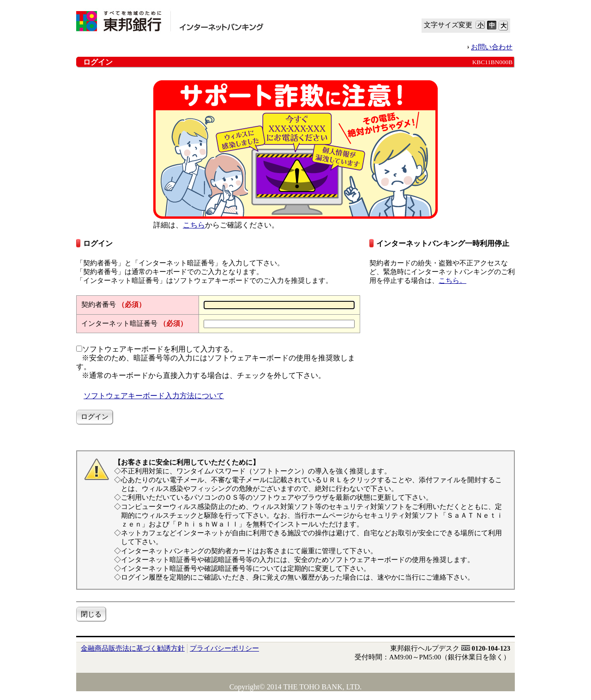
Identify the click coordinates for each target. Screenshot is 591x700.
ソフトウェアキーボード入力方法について (154, 396)
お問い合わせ (492, 47)
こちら (194, 225)
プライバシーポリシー (224, 648)
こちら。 (452, 281)
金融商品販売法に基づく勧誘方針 (133, 648)
